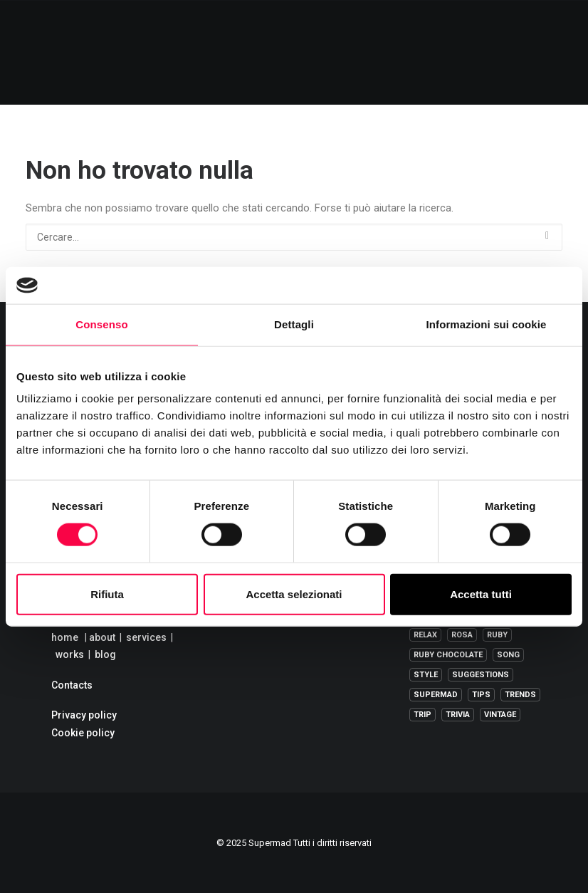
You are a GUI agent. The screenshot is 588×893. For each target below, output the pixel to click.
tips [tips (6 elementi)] (481, 695)
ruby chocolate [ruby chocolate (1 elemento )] (448, 655)
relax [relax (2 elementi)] (425, 635)
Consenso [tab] (101, 324)
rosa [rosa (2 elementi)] (462, 635)
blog (105, 654)
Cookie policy (83, 733)
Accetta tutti (481, 594)
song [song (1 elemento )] (508, 655)
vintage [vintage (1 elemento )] (500, 715)
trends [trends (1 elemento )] (520, 695)
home (65, 637)
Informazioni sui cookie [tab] (487, 324)
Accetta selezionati (294, 594)
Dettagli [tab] (294, 324)
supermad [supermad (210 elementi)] (436, 695)
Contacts (72, 685)
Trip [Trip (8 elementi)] (422, 715)
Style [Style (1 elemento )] (426, 675)
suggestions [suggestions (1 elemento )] (481, 675)
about (102, 637)
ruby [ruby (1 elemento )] (497, 635)
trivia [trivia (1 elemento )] (458, 715)
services (146, 637)
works (70, 654)
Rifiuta (107, 594)
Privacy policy (84, 715)
